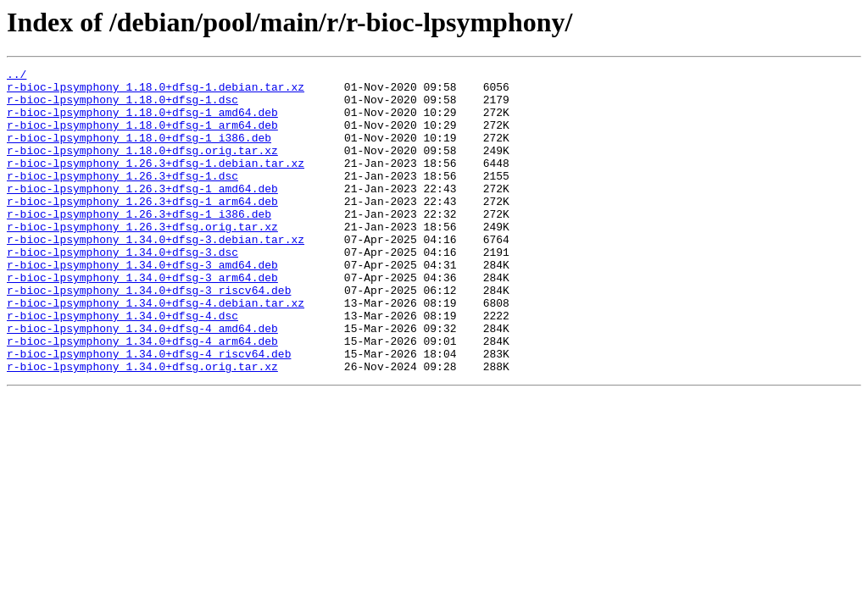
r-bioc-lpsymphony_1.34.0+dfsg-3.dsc (122, 290)
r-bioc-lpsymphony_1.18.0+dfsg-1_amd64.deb (142, 122)
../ (17, 76)
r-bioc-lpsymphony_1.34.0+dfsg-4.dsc (122, 366)
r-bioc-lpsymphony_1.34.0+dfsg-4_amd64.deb (142, 381)
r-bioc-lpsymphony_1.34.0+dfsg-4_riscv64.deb (149, 412)
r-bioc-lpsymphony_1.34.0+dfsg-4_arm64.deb (142, 396)
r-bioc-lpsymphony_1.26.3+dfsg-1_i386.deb (139, 244)
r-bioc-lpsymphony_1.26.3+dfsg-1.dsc (122, 198)
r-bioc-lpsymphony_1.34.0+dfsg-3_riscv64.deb (149, 335)
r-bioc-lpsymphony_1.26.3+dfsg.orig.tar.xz (142, 259)
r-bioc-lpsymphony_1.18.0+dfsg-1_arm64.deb (142, 137)
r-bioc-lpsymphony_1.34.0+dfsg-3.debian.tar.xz (156, 274)
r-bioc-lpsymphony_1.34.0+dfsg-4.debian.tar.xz (156, 351)
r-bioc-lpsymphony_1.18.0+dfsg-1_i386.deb (139, 152)
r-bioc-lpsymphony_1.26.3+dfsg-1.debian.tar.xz (156, 183)
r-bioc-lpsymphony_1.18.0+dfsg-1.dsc (122, 107)
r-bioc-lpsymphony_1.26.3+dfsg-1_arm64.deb (142, 229)
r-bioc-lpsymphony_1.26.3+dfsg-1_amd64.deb (142, 213)
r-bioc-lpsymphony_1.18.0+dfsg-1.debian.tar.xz (156, 91)
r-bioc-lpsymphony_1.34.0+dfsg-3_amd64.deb (142, 305)
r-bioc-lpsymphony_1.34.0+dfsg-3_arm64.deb (142, 320)
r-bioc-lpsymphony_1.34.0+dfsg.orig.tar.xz (142, 427)
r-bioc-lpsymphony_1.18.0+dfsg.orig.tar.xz (142, 168)
